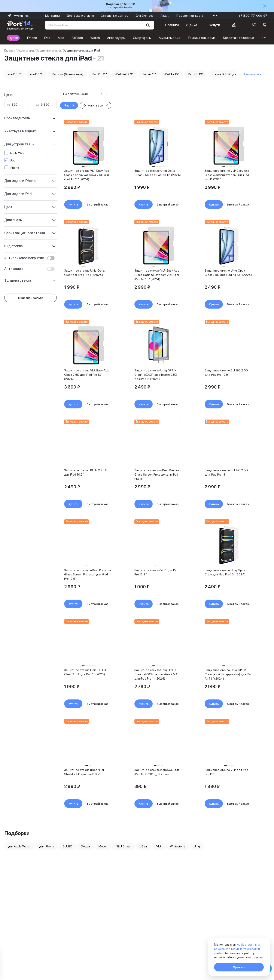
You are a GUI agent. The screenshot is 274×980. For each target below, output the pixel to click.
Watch (95, 38)
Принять (239, 967)
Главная (10, 50)
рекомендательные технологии (237, 949)
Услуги (215, 25)
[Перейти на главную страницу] (20, 25)
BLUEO (68, 846)
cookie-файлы (247, 945)
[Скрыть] (265, 6)
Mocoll (103, 846)
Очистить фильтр (31, 298)
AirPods (77, 38)
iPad (47, 38)
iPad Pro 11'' (99, 74)
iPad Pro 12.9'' (124, 74)
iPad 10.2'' (37, 74)
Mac (61, 38)
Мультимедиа (170, 38)
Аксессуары (116, 38)
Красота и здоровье (239, 38)
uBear (144, 846)
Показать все (253, 74)
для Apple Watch (19, 846)
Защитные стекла (48, 50)
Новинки (172, 25)
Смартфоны (142, 38)
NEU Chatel (124, 846)
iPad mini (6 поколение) (68, 74)
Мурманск (18, 16)
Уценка (191, 25)
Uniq (197, 846)
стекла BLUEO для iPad (228, 74)
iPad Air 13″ (172, 74)
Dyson (13, 38)
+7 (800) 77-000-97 (253, 16)
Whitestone (178, 846)
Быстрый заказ (97, 204)
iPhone (32, 38)
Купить (73, 204)
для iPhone (47, 846)
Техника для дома (202, 38)
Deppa (85, 846)
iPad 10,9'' (15, 74)
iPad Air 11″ (149, 74)
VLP (159, 846)
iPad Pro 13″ (196, 74)
